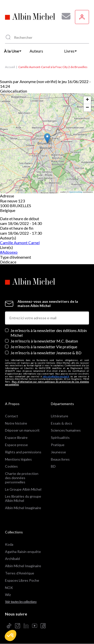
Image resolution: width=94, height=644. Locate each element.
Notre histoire (16, 423)
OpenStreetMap (76, 192)
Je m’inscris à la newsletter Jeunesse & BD (46, 353)
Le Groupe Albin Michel (23, 489)
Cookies (11, 466)
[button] (11, 635)
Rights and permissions (23, 452)
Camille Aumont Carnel (20, 243)
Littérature (60, 416)
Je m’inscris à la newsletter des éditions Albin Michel (49, 333)
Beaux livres (60, 459)
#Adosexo (9, 252)
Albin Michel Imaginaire (23, 508)
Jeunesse (58, 452)
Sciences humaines (66, 430)
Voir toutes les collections (21, 602)
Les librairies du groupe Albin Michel (23, 498)
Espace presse (16, 445)
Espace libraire (16, 437)
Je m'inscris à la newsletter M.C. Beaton (44, 341)
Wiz (8, 595)
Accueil (10, 67)
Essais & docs (62, 423)
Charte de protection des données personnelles (22, 478)
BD (53, 466)
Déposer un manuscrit (22, 430)
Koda (9, 544)
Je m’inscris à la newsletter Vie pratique (44, 347)
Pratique (58, 445)
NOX (9, 588)
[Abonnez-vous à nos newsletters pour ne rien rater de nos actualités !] (64, 16)
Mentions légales (18, 459)
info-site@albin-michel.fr (56, 376)
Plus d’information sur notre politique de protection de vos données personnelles (47, 383)
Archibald (12, 559)
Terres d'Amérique (20, 573)
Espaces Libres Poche (22, 580)
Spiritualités (60, 437)
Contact (12, 416)
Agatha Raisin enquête (23, 552)
